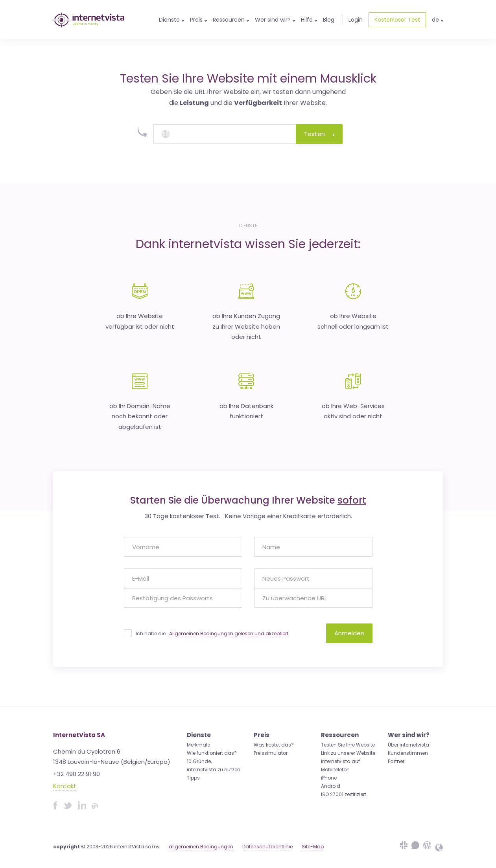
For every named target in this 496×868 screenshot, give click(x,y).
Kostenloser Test (397, 20)
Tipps (193, 778)
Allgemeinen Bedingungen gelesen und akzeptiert (229, 634)
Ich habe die (212, 634)
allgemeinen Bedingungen (201, 847)
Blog (329, 20)
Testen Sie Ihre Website (348, 745)
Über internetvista (408, 745)
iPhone (329, 778)
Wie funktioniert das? (212, 753)
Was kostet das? (274, 745)
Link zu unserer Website (348, 753)
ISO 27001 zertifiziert (344, 794)
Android (331, 786)
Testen (319, 134)
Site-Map (313, 847)
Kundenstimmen (408, 753)
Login (356, 20)
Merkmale (198, 745)
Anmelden (349, 633)
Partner (396, 761)
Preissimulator (271, 753)
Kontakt (65, 786)
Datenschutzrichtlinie (267, 847)
